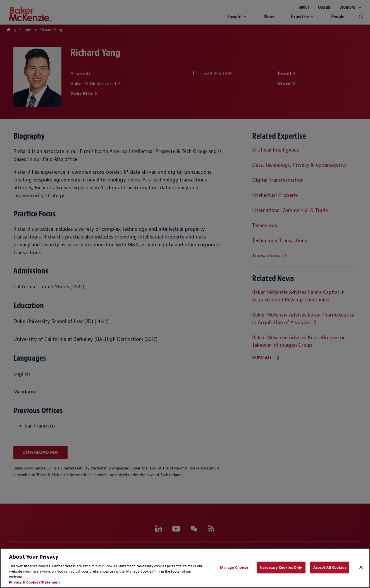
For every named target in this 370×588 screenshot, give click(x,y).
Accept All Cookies (330, 567)
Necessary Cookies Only (281, 567)
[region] (185, 568)
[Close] (361, 567)
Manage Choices (234, 567)
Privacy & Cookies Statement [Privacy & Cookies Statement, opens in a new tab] (34, 582)
